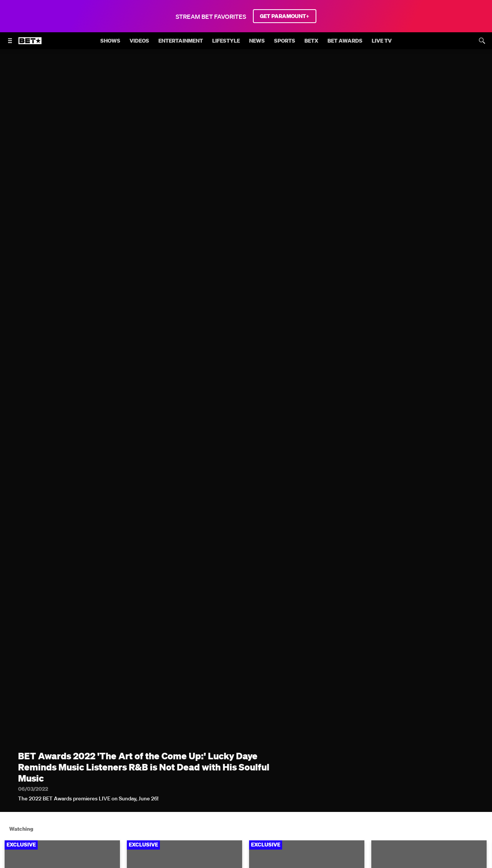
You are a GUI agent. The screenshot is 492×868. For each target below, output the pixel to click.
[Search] (482, 41)
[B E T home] (30, 44)
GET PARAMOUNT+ (285, 16)
